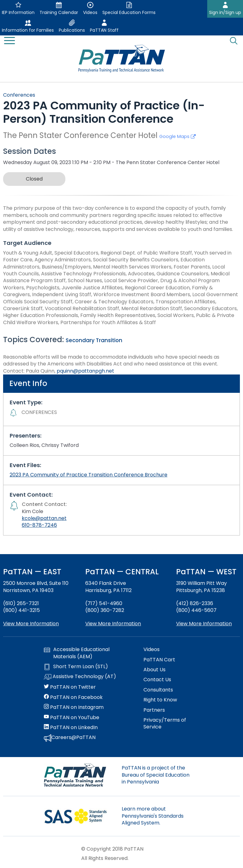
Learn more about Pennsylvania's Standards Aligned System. (153, 816)
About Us (154, 670)
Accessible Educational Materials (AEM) (77, 653)
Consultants (158, 690)
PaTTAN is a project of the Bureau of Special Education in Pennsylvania (156, 775)
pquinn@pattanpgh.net (85, 371)
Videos (152, 650)
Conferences (19, 95)
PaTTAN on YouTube (72, 718)
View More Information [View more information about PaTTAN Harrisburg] (113, 624)
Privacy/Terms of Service (165, 723)
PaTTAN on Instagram (74, 707)
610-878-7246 (39, 525)
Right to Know (160, 700)
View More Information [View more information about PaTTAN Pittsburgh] (204, 624)
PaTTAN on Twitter (70, 687)
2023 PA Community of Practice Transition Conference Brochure (89, 475)
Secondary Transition (94, 340)
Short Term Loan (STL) (76, 667)
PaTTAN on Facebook (73, 697)
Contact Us (157, 680)
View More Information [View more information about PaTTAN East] (31, 624)
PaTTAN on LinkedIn (71, 728)
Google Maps (178, 136)
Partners (154, 710)
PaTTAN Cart (159, 660)
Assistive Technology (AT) (80, 677)
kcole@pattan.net (44, 518)
